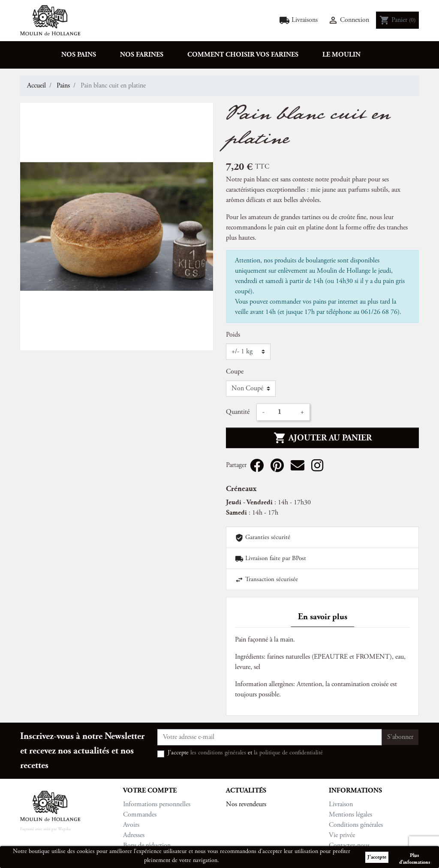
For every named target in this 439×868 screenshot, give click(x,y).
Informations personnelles (157, 805)
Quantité (238, 412)
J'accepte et (245, 753)
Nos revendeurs (246, 805)
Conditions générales (356, 825)
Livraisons (298, 20)
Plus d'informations (415, 857)
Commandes (140, 815)
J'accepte (377, 857)
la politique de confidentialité (288, 753)
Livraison (341, 805)
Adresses (134, 835)
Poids (233, 335)
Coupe (235, 372)
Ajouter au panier (323, 438)
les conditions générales (218, 753)
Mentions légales (350, 815)
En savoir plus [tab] (323, 617)
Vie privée (342, 835)
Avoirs (131, 825)
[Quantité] (283, 412)
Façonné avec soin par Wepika (45, 829)
